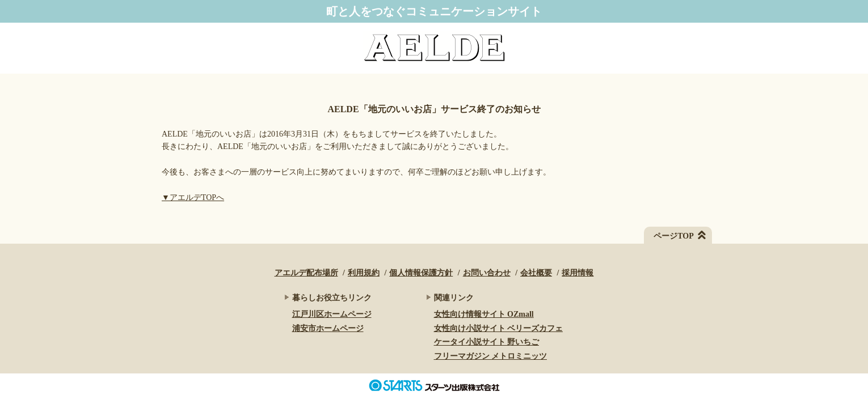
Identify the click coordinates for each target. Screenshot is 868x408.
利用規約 (364, 273)
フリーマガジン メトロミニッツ (491, 356)
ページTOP (674, 236)
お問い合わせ (487, 273)
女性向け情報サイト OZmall (484, 314)
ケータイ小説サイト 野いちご (487, 342)
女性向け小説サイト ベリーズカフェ (499, 328)
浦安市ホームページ (328, 328)
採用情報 (578, 273)
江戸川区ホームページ (332, 314)
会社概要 (536, 273)
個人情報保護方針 (421, 273)
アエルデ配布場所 (306, 273)
